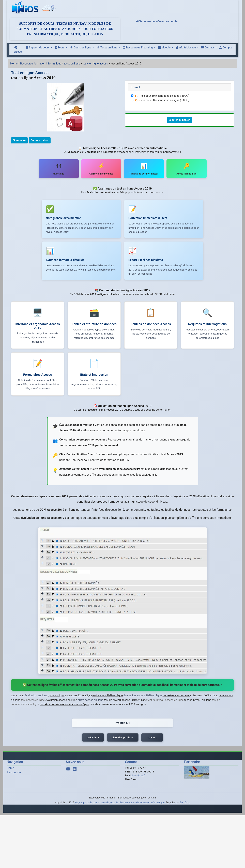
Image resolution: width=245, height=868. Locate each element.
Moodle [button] (165, 48)
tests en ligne (72, 64)
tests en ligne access (95, 64)
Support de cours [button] (38, 48)
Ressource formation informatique (41, 64)
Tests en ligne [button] (107, 48)
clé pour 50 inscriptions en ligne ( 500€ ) (162, 100)
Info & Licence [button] (186, 48)
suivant (152, 739)
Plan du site (14, 774)
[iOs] (26, 7)
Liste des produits (123, 739)
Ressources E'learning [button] (138, 48)
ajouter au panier (180, 120)
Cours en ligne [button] (81, 48)
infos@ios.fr (139, 777)
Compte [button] (226, 48)
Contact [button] (208, 48)
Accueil (19, 50)
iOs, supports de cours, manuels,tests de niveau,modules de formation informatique (120, 804)
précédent (93, 739)
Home (14, 64)
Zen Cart (185, 804)
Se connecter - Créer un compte (157, 21)
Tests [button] (60, 48)
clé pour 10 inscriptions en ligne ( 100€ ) (162, 96)
